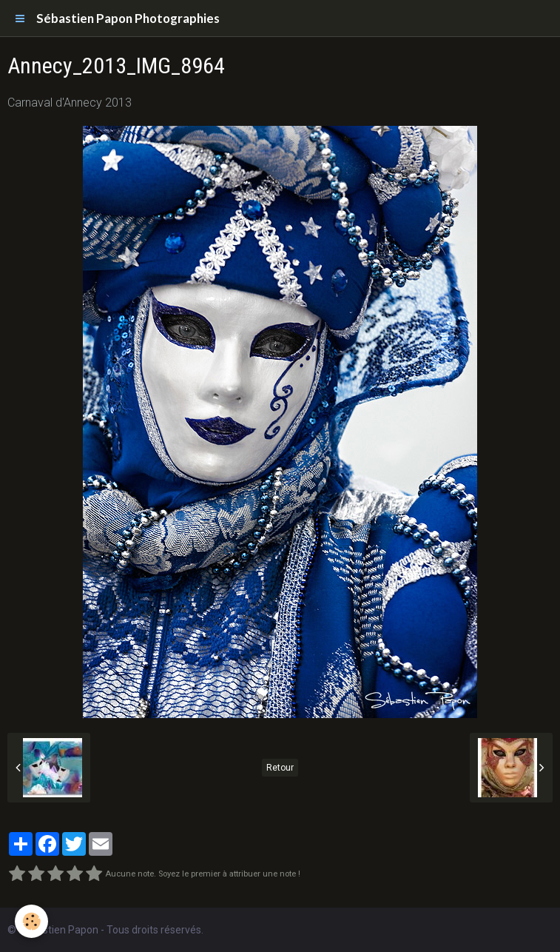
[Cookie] (31, 921)
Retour (280, 768)
